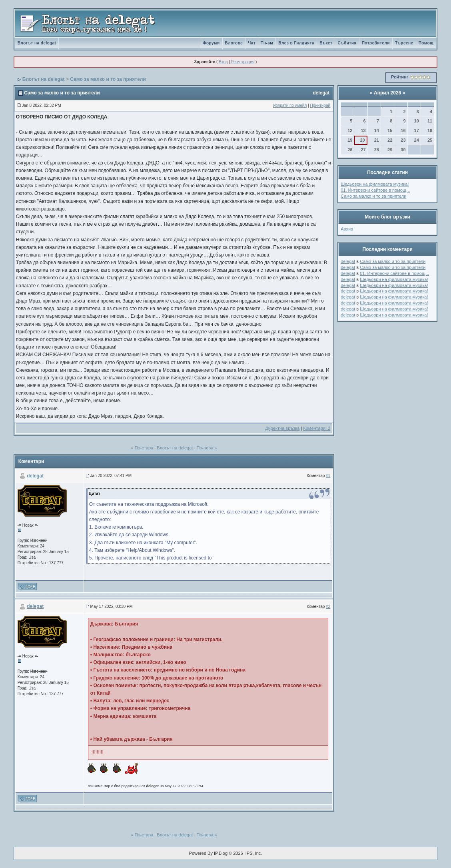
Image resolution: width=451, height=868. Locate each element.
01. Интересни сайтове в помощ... (375, 190)
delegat (321, 93)
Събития (347, 43)
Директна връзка (282, 428)
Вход (223, 62)
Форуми (211, 43)
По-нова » (207, 448)
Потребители (376, 43)
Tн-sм (267, 43)
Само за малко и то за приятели (108, 79)
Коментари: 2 (317, 428)
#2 (328, 606)
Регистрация (243, 62)
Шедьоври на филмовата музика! (375, 184)
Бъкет (326, 43)
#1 (328, 476)
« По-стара (142, 448)
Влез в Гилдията (296, 43)
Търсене (404, 43)
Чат (252, 43)
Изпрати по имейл (290, 105)
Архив (347, 229)
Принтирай (320, 105)
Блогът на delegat (37, 43)
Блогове (234, 43)
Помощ (426, 43)
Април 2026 (387, 93)
